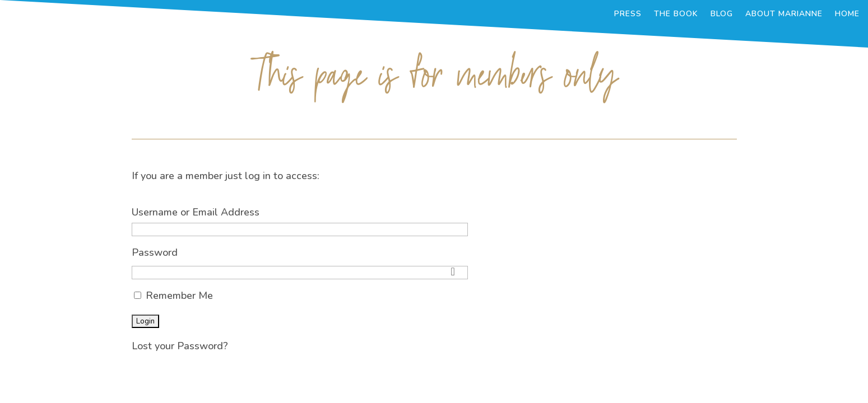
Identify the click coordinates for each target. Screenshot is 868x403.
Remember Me (173, 296)
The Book (676, 15)
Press (628, 15)
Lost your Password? (180, 346)
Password (155, 252)
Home (847, 15)
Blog (722, 15)
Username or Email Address (196, 212)
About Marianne (784, 15)
